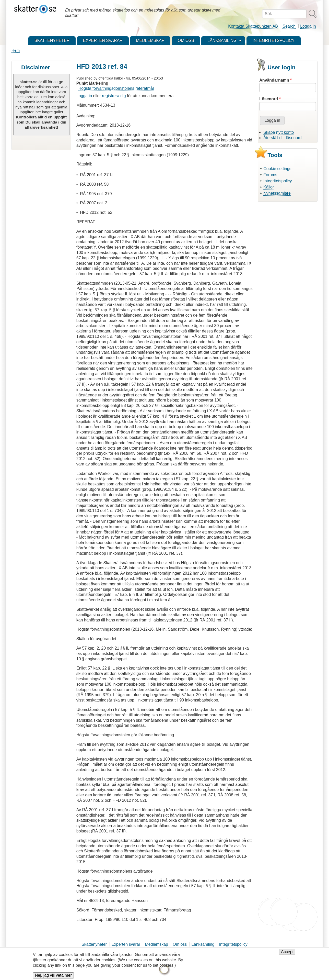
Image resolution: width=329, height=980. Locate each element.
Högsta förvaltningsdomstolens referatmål (116, 88)
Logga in (308, 26)
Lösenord (269, 99)
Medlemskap (156, 944)
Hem (16, 50)
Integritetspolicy (278, 181)
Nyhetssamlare (277, 193)
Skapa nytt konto (279, 132)
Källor (269, 187)
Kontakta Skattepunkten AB (253, 26)
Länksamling (203, 944)
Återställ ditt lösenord (282, 138)
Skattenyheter (94, 944)
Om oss (180, 944)
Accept (287, 954)
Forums (270, 175)
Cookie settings (277, 169)
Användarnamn (274, 80)
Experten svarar (126, 944)
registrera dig (114, 96)
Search (289, 26)
